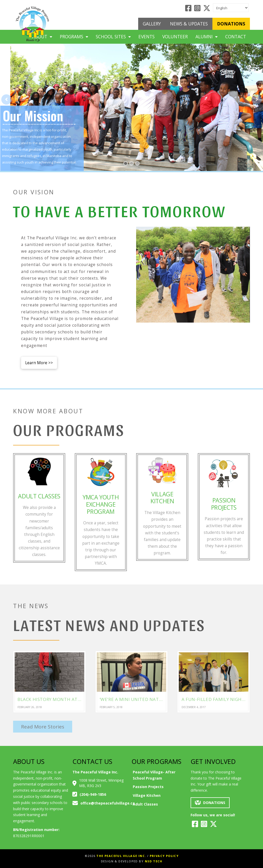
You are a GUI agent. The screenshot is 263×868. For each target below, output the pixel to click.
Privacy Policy (164, 856)
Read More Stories (43, 727)
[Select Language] (231, 8)
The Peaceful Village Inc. (121, 856)
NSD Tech (154, 861)
